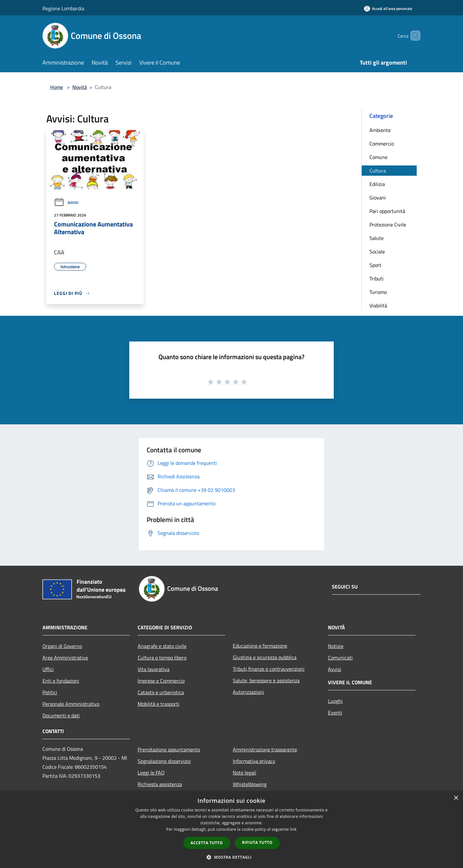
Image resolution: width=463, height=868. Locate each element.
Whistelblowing (250, 784)
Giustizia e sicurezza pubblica (265, 657)
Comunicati (340, 658)
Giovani (378, 198)
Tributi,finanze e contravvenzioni (269, 669)
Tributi (377, 279)
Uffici (48, 669)
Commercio (382, 144)
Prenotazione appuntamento (169, 749)
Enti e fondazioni (61, 681)
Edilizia (377, 184)
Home (57, 87)
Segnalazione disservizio (164, 761)
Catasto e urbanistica (161, 692)
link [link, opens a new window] (293, 829)
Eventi (335, 713)
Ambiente (380, 130)
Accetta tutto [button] (207, 843)
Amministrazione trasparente (265, 749)
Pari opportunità (387, 211)
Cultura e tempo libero (162, 658)
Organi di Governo (62, 646)
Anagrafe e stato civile (162, 646)
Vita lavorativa (154, 669)
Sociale (377, 252)
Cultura (378, 171)
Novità (80, 87)
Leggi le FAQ (151, 773)
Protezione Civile (388, 225)
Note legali (245, 773)
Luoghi (335, 701)
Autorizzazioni (248, 692)
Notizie (336, 646)
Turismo (378, 292)
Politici (50, 692)
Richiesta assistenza (160, 784)
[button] (232, 857)
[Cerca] (413, 36)
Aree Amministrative (65, 658)
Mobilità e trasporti (159, 704)
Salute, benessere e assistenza (266, 680)
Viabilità (378, 306)
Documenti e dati (61, 715)
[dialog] (232, 830)
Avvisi (66, 203)
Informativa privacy (254, 761)
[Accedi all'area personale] (388, 9)
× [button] (456, 798)
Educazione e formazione (260, 646)
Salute (377, 238)
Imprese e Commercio (161, 681)
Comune (378, 157)
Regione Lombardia (63, 8)
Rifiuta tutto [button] (257, 842)
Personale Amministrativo (71, 704)
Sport (375, 265)
